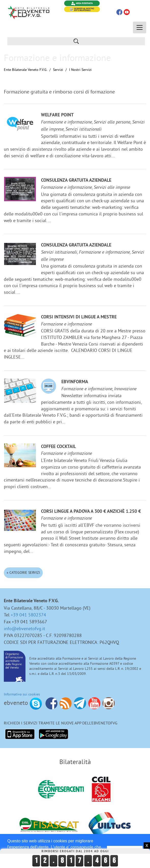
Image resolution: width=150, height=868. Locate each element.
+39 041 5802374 (28, 615)
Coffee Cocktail (58, 447)
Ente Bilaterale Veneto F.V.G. (25, 70)
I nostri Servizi (80, 70)
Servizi (58, 70)
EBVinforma (75, 382)
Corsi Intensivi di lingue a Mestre (79, 317)
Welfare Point (57, 115)
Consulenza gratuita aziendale (76, 181)
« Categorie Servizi (23, 572)
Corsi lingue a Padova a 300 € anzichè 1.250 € (91, 512)
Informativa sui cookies (22, 694)
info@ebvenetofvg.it (24, 629)
